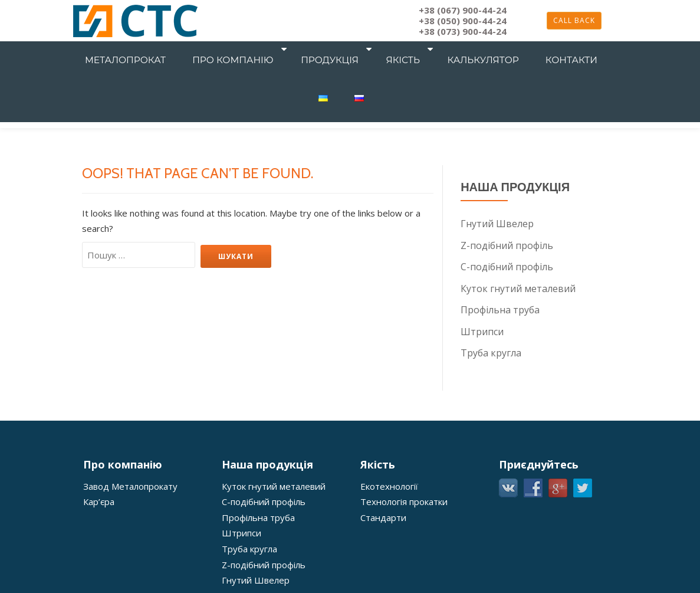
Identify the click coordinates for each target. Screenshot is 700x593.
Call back (574, 20)
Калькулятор (447, 49)
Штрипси (482, 330)
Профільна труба (500, 309)
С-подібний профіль (507, 266)
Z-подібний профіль (507, 245)
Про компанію (227, 49)
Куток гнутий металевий (518, 287)
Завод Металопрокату (130, 484)
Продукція (314, 49)
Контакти (520, 49)
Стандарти (383, 515)
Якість (377, 49)
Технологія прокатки (404, 499)
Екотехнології (389, 484)
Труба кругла (491, 351)
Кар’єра (99, 499)
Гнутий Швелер (497, 224)
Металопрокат (134, 49)
